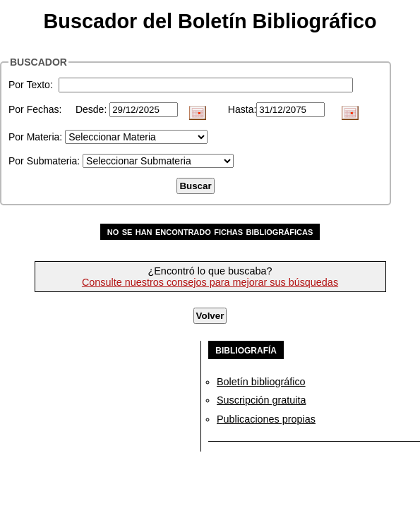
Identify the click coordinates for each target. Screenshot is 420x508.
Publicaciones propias (266, 419)
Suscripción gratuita (261, 400)
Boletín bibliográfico (261, 382)
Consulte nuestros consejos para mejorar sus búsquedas (210, 282)
